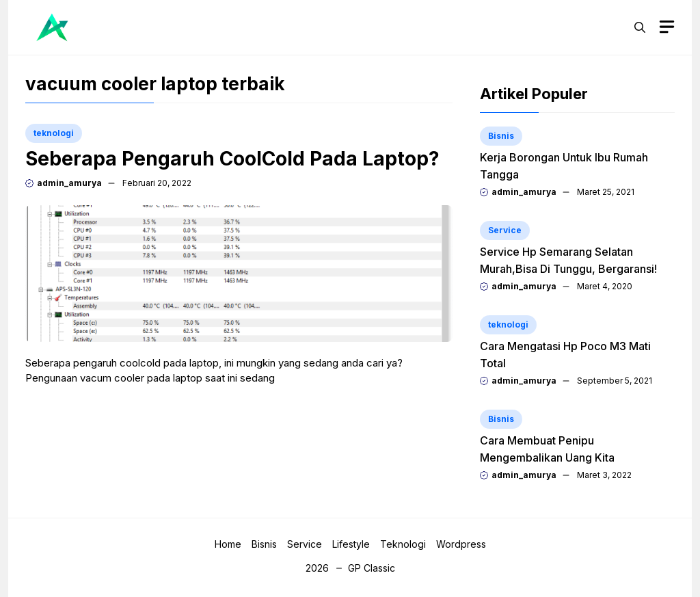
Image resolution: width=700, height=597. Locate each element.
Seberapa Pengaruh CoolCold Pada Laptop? (232, 159)
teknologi (54, 133)
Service (505, 230)
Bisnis (501, 136)
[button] (640, 27)
